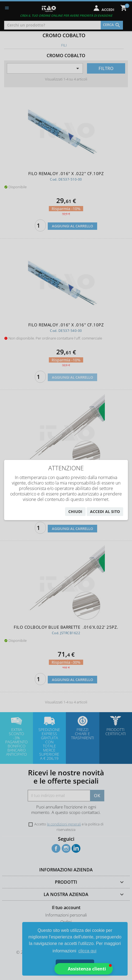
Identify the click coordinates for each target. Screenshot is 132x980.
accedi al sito (105, 511)
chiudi (75, 511)
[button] (84, 969)
